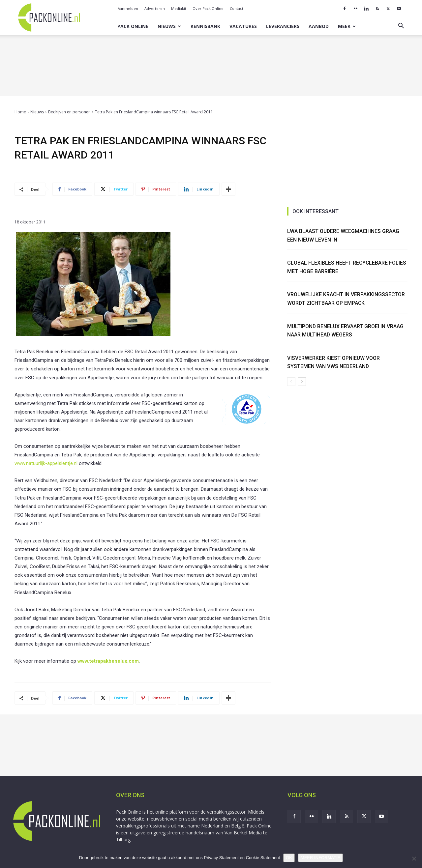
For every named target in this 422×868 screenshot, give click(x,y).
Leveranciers (283, 26)
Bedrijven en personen (69, 112)
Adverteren (155, 8)
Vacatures (243, 26)
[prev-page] (291, 382)
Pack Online (133, 26)
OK (289, 858)
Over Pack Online (208, 8)
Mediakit (179, 8)
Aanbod (319, 26)
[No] (414, 858)
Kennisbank (205, 26)
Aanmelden (128, 8)
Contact (237, 8)
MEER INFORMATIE (320, 858)
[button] (401, 27)
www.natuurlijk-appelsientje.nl (46, 463)
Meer (347, 26)
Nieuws (169, 26)
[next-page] (302, 382)
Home (20, 112)
